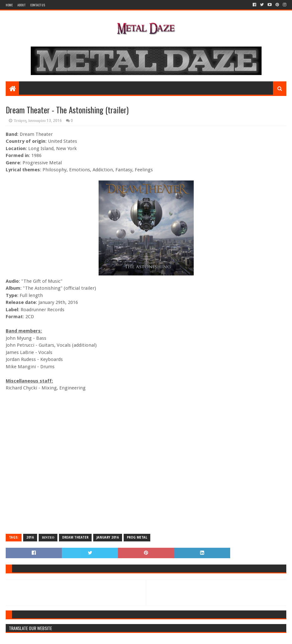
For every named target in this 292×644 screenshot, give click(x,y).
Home (9, 5)
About (21, 5)
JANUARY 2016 (108, 537)
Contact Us (38, 5)
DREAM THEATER (75, 537)
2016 (30, 537)
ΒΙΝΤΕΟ (48, 537)
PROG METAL (137, 537)
